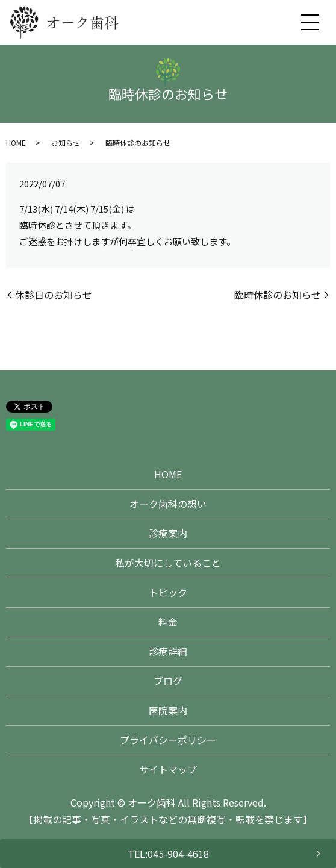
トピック (168, 592)
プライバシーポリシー (168, 740)
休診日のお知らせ (54, 295)
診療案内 (168, 533)
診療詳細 (168, 651)
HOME (16, 142)
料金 (168, 622)
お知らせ (66, 142)
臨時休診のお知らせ (278, 295)
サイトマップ (168, 769)
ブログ (168, 681)
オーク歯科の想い (168, 504)
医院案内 (168, 710)
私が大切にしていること (168, 563)
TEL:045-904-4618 (168, 854)
